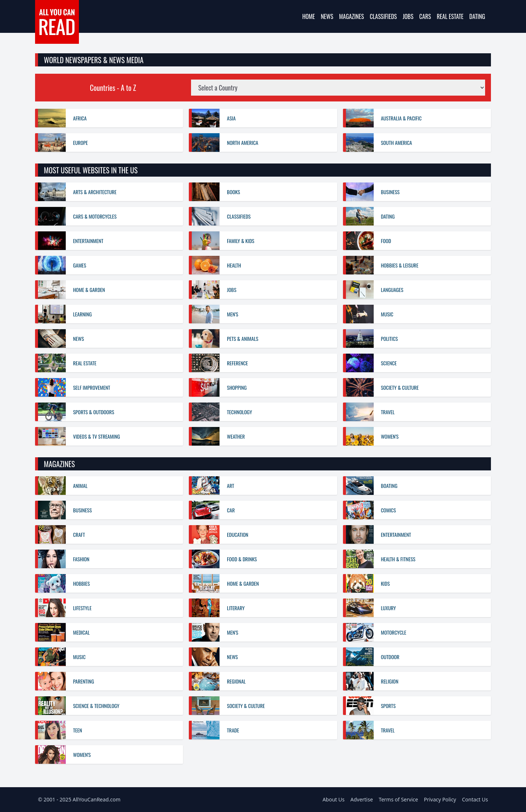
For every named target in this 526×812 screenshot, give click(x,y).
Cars (425, 16)
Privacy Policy (440, 799)
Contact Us (475, 799)
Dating (477, 16)
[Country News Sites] (338, 88)
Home (308, 16)
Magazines (351, 16)
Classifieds (383, 16)
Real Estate (450, 16)
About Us (333, 799)
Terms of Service (399, 799)
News (327, 16)
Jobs (408, 16)
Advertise (362, 799)
